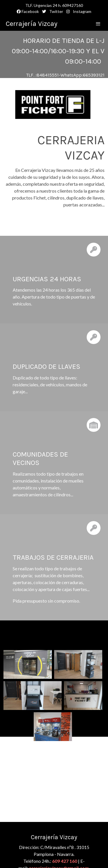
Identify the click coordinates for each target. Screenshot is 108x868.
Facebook (28, 11)
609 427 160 (65, 861)
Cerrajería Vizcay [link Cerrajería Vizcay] (32, 24)
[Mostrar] (53, 105)
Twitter (56, 11)
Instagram (82, 11)
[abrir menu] (98, 24)
